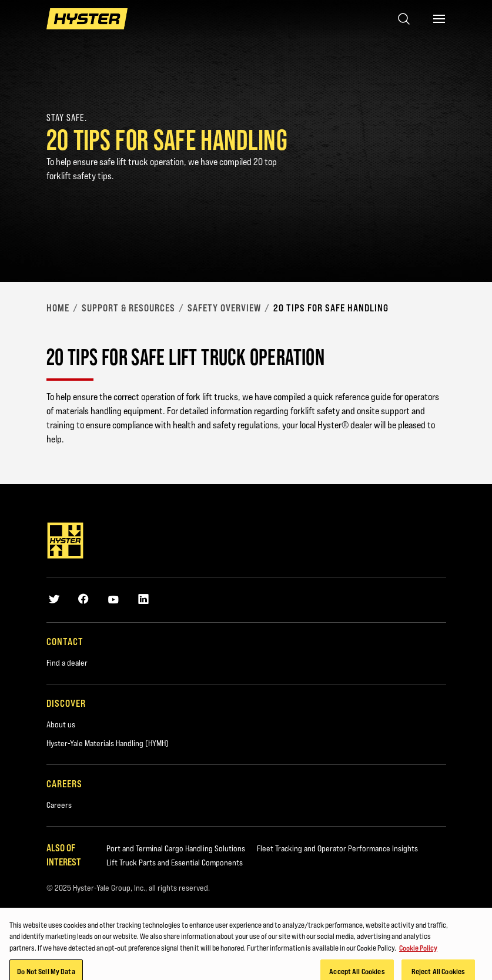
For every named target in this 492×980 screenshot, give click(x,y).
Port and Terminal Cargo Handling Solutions (176, 848)
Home (58, 308)
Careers (59, 805)
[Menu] (439, 19)
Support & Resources (128, 308)
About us (61, 724)
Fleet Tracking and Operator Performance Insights (337, 848)
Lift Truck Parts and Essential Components (175, 862)
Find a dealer (67, 663)
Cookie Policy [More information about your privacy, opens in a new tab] (418, 955)
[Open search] (404, 19)
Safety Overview (224, 308)
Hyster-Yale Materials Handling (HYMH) (108, 743)
